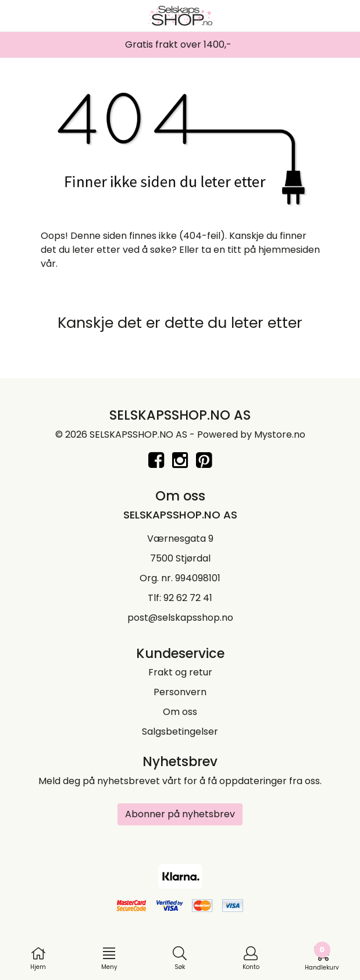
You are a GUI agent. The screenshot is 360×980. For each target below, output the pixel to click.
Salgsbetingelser (180, 732)
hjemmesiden (289, 250)
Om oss (180, 712)
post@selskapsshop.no (180, 618)
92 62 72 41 (188, 598)
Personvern (180, 692)
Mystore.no (280, 434)
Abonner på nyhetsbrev (180, 814)
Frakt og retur (180, 672)
